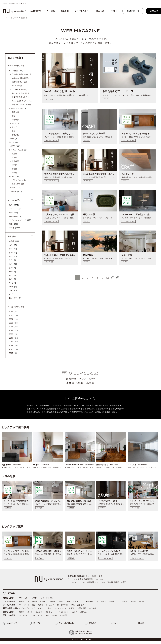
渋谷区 (35, 601)
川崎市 (112, 601)
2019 (14, 338)
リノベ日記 (17, 71)
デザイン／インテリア (21, 220)
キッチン (41, 608)
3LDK (47, 615)
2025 (14, 315)
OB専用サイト (133, 11)
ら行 (13, 275)
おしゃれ (81, 605)
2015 (14, 353)
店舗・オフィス (47, 598)
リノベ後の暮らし (82, 11)
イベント (114, 11)
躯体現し (84, 612)
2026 (14, 312)
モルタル (39, 612)
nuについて (36, 11)
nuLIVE (15, 146)
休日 (14, 205)
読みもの (100, 11)
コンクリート (51, 612)
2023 (14, 323)
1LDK (33, 615)
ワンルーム (23, 615)
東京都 (22, 601)
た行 (13, 256)
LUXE (73, 605)
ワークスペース (60, 608)
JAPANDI (65, 605)
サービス (51, 11)
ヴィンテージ (24, 605)
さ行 (13, 253)
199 (108, 278)
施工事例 (65, 11)
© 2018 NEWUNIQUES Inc (80, 639)
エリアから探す (9, 601)
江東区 (76, 601)
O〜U (13, 290)
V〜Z (13, 294)
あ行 (13, 245)
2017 (14, 345)
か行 (13, 249)
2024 (14, 319)
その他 (15, 228)
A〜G (13, 283)
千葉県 (125, 601)
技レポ (14, 142)
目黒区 (61, 601)
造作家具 (92, 608)
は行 (13, 264)
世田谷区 (52, 601)
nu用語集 (16, 191)
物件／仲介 (16, 216)
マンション (23, 598)
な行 (13, 260)
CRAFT (14, 139)
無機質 (41, 605)
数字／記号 (16, 298)
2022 (14, 327)
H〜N (13, 287)
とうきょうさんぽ (19, 150)
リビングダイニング (27, 608)
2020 (14, 334)
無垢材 (22, 612)
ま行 (13, 268)
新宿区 (43, 601)
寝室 (49, 608)
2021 (14, 330)
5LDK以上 (64, 615)
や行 (13, 272)
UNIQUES (16, 188)
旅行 (14, 213)
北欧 (34, 605)
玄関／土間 (82, 608)
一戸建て (34, 598)
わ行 (13, 279)
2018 (14, 342)
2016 (14, 349)
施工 (14, 224)
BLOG (15, 176)
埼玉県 (133, 601)
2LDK (40, 615)
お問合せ (140, 623)
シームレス (50, 605)
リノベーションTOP (12, 18)
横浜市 (104, 601)
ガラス (75, 612)
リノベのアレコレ (19, 108)
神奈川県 (90, 601)
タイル (30, 612)
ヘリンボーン (64, 612)
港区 (68, 601)
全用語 (15, 241)
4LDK (55, 615)
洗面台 (72, 608)
